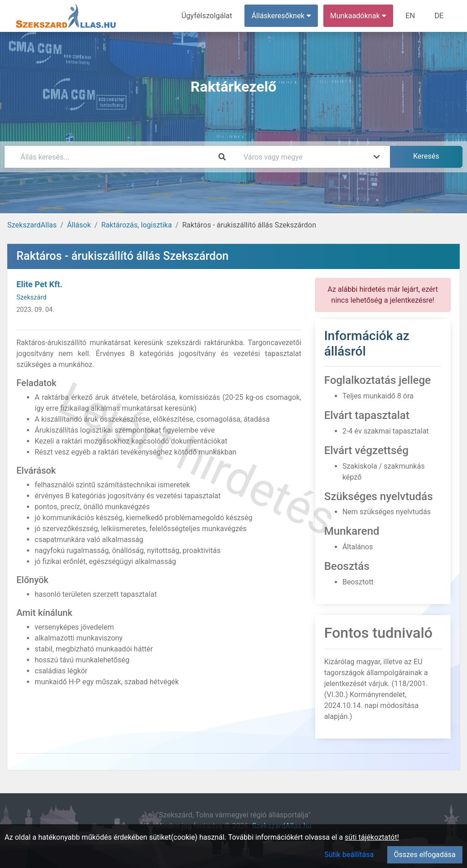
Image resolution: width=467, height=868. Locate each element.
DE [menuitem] (439, 16)
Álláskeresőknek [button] (282, 16)
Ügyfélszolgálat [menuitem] (208, 16)
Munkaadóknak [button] (359, 16)
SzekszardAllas (32, 225)
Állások (79, 225)
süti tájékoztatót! (372, 837)
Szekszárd (31, 297)
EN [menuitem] (411, 16)
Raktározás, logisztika (137, 225)
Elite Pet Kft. (39, 284)
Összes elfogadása (425, 855)
